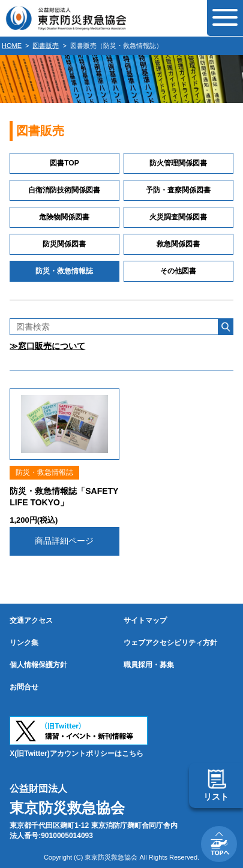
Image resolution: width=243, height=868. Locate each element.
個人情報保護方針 (38, 665)
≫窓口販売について (47, 346)
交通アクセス (31, 620)
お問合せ (24, 687)
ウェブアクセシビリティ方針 (170, 643)
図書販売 (46, 46)
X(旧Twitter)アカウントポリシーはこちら (76, 754)
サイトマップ (145, 620)
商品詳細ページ (64, 541)
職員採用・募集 (149, 665)
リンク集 (24, 643)
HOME (12, 46)
